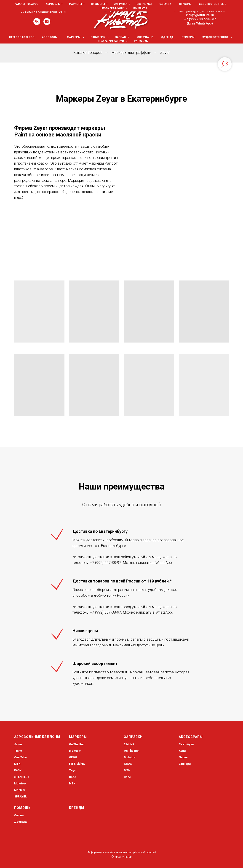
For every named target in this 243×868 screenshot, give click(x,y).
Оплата (19, 815)
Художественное (216, 37)
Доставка (21, 822)
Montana (20, 790)
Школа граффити (111, 41)
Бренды (77, 808)
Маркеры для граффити (131, 53)
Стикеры (188, 37)
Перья (183, 757)
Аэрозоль (50, 37)
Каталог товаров (22, 37)
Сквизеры (98, 37)
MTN (17, 764)
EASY (18, 770)
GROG (73, 757)
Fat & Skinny (77, 764)
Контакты (141, 41)
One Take (20, 757)
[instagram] (47, 24)
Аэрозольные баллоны (37, 737)
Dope (73, 777)
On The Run (77, 744)
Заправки (122, 37)
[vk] (37, 24)
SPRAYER (20, 797)
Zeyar (165, 53)
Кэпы (182, 751)
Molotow (75, 751)
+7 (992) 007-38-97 (200, 19)
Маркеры (74, 37)
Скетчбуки (145, 37)
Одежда (167, 37)
